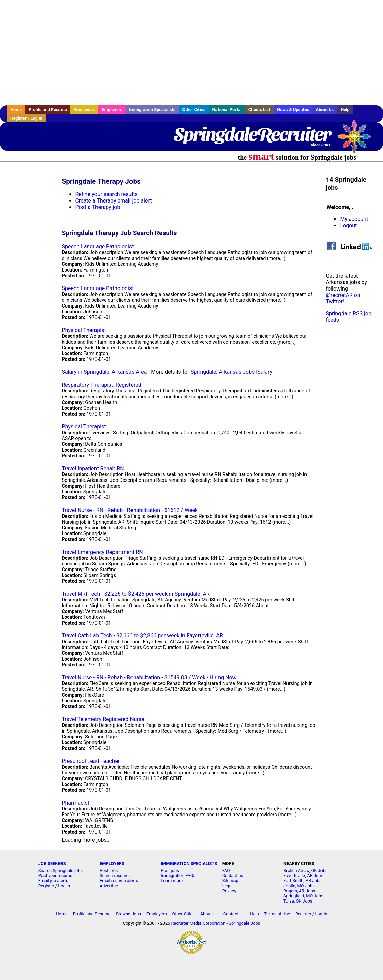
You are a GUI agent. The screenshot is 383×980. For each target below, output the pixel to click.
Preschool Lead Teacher (91, 761)
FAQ (226, 870)
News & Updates (293, 110)
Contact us (233, 876)
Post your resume (55, 876)
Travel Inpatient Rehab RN (93, 468)
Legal (228, 886)
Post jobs (109, 870)
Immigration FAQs (178, 876)
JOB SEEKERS (52, 864)
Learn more (172, 881)
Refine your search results (106, 194)
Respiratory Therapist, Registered (101, 385)
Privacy (229, 891)
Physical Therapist (84, 330)
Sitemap (230, 881)
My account (354, 219)
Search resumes (115, 876)
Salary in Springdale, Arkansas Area (104, 372)
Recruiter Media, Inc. (358, 140)
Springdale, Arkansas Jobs (223, 372)
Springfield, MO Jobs (303, 896)
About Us (325, 110)
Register (46, 886)
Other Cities (194, 110)
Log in (64, 886)
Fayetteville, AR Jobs (303, 876)
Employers (112, 110)
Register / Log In (26, 118)
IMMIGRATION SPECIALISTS (189, 864)
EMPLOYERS (112, 864)
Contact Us (234, 914)
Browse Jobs (128, 914)
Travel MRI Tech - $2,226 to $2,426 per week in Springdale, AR (135, 594)
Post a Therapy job (98, 207)
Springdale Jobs (244, 923)
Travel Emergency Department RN (102, 552)
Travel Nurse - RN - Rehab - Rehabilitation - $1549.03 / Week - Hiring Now (149, 677)
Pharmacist (75, 803)
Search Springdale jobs (60, 870)
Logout (348, 225)
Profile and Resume (48, 110)
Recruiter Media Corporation (198, 923)
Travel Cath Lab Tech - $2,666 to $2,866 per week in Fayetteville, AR (142, 636)
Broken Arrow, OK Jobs (306, 870)
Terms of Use (277, 914)
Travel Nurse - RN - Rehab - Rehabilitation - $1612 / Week (130, 510)
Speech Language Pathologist (98, 247)
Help (345, 110)
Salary (265, 372)
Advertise (109, 886)
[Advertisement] (191, 53)
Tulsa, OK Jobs (298, 901)
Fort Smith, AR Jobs (303, 881)
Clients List (259, 110)
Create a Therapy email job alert (113, 201)
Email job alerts (53, 881)
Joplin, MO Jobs (299, 886)
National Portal (227, 110)
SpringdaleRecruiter (252, 134)
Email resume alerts (119, 881)
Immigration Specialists (152, 110)
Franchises (84, 110)
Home (16, 110)
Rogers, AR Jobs (299, 891)
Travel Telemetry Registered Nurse (103, 719)
